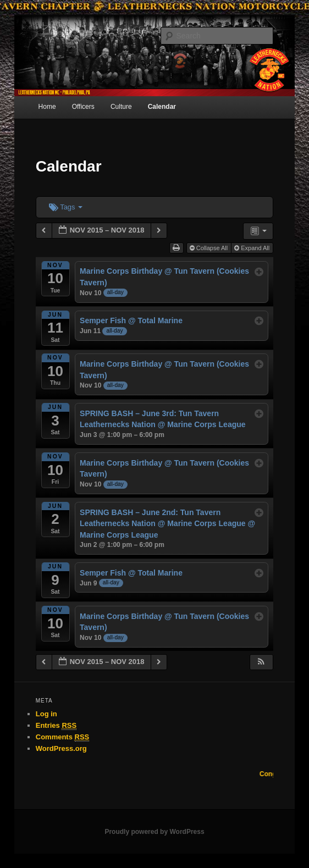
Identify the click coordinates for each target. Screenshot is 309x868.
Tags (66, 207)
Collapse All (210, 248)
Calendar (162, 107)
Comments (63, 737)
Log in (46, 714)
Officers (83, 107)
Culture (121, 107)
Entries (56, 726)
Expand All (253, 248)
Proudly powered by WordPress (154, 832)
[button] (261, 662)
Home (47, 107)
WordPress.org (61, 748)
